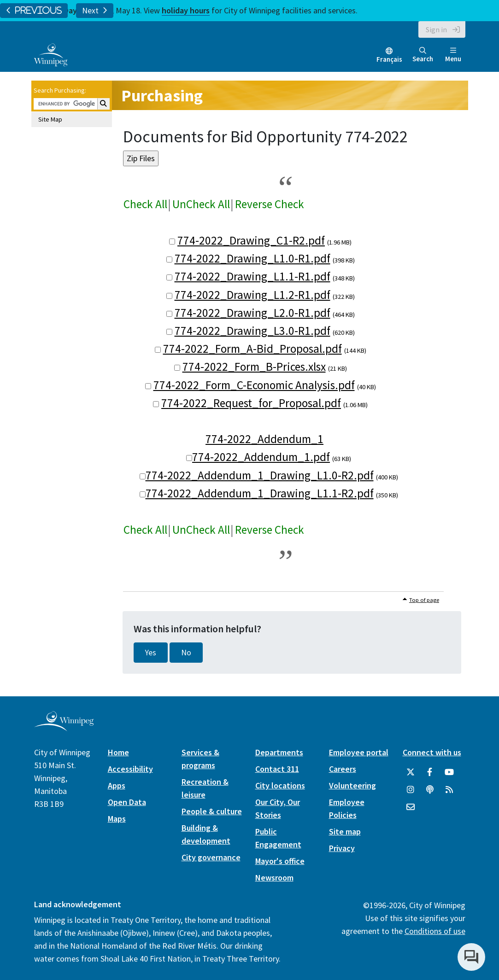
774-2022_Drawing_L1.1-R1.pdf (252, 276)
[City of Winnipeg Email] (411, 807)
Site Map (50, 119)
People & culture (212, 811)
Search (423, 55)
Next (95, 11)
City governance (211, 857)
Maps (117, 819)
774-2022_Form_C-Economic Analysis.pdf (254, 385)
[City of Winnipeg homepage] (64, 728)
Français (389, 59)
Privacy (342, 848)
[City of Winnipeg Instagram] (411, 790)
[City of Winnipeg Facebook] (430, 772)
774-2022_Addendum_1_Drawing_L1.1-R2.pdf (260, 493)
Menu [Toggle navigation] (453, 55)
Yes (151, 653)
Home (118, 752)
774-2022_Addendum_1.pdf (261, 457)
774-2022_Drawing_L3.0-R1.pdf (252, 331)
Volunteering (352, 785)
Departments (279, 752)
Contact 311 (277, 769)
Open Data (127, 802)
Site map (345, 831)
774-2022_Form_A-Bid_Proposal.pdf (252, 349)
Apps (117, 785)
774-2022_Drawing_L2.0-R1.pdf (252, 313)
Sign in (436, 29)
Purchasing (162, 96)
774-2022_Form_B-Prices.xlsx (254, 367)
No (186, 653)
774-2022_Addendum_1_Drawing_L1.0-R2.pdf (260, 475)
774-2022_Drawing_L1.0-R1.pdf (252, 258)
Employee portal (359, 752)
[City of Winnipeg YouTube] (449, 772)
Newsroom (274, 878)
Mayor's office (280, 861)
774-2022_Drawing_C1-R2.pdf (251, 240)
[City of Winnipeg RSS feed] (449, 790)
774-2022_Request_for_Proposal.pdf (251, 403)
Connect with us (432, 752)
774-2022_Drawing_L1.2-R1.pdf (252, 295)
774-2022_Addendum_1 (264, 439)
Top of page (424, 600)
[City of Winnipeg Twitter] (411, 772)
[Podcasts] (430, 790)
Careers (343, 769)
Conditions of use (435, 931)
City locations (280, 785)
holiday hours (186, 10)
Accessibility (130, 769)
